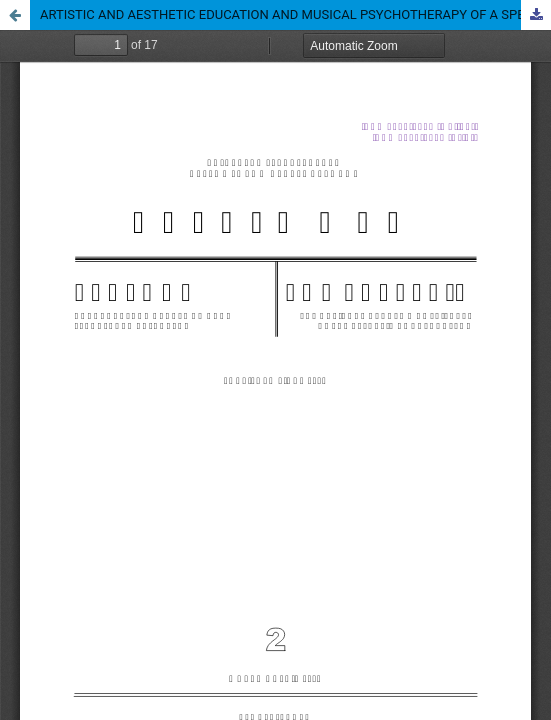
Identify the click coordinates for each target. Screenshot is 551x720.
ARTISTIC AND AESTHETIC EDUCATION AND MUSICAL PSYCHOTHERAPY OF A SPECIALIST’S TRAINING (295, 14)
